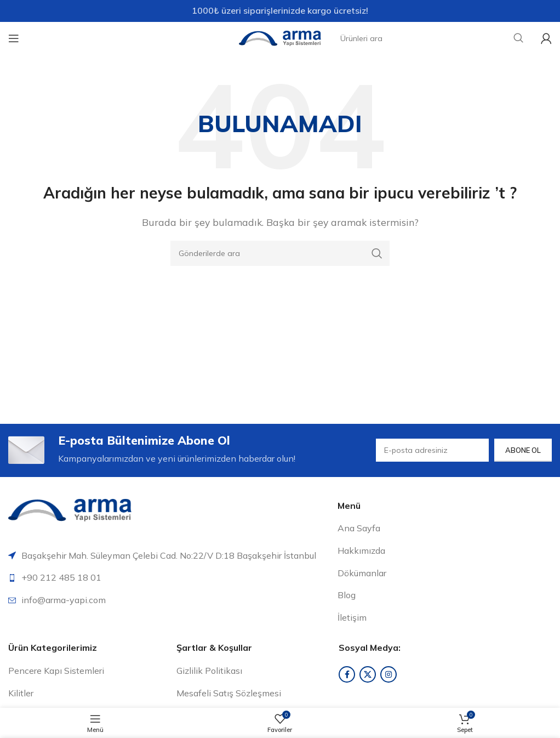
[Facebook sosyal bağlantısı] (347, 676)
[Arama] (280, 253)
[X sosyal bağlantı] (368, 676)
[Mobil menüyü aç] (14, 38)
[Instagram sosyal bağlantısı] (388, 676)
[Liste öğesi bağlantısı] (169, 580)
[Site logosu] (280, 37)
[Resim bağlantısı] (70, 510)
